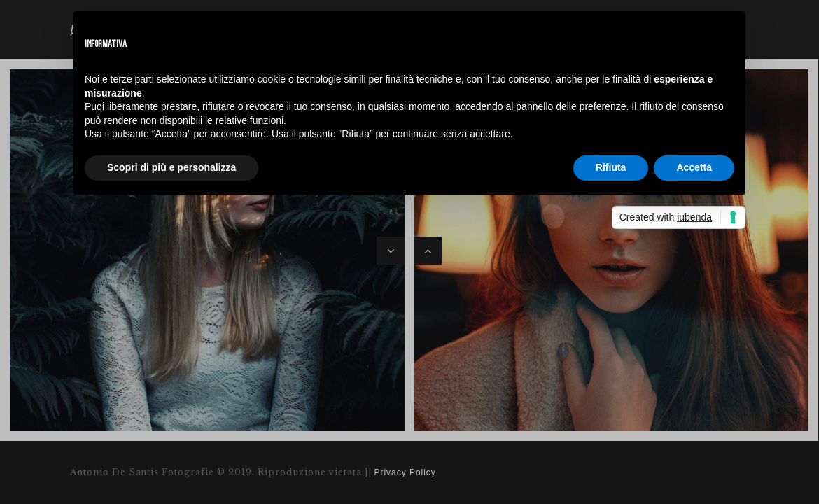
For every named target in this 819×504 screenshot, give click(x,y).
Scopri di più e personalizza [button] (171, 167)
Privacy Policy (405, 472)
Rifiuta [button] (611, 167)
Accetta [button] (694, 167)
